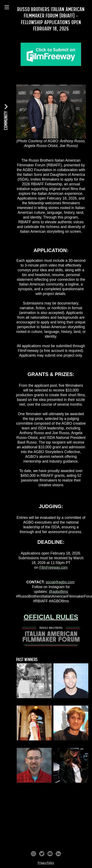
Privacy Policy (46, 863)
